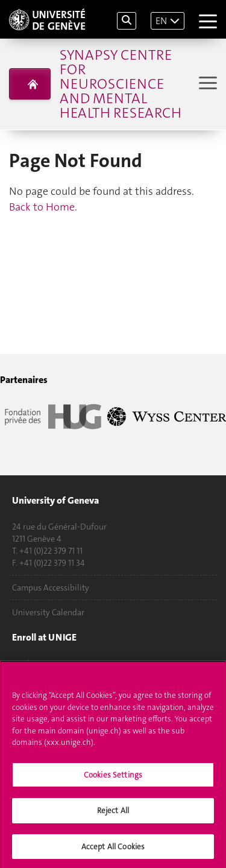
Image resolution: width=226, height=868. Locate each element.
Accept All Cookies (113, 849)
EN (161, 21)
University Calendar (48, 612)
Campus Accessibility (51, 588)
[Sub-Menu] (206, 84)
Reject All (113, 813)
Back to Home (42, 207)
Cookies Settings (113, 777)
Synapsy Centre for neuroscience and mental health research (121, 84)
